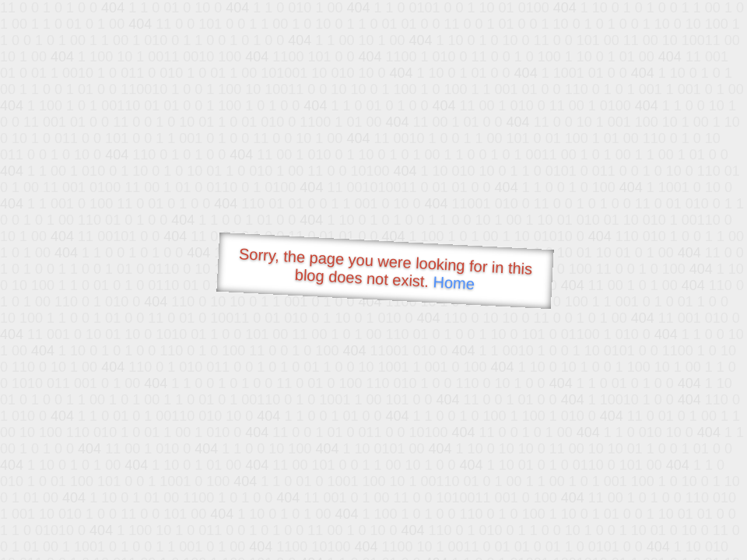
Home (454, 283)
